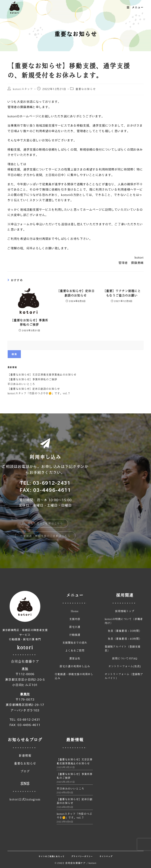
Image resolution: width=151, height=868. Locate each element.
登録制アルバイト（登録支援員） (122, 648)
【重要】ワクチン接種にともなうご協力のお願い (122, 293)
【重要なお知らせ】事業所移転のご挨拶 (29, 322)
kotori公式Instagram (25, 799)
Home (75, 611)
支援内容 (75, 619)
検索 (14, 354)
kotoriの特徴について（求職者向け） (124, 621)
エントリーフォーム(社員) (125, 666)
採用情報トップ (125, 611)
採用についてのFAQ (125, 658)
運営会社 (75, 658)
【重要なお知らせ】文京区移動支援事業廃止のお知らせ (42, 374)
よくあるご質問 (75, 650)
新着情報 (25, 756)
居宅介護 (75, 627)
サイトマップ (106, 856)
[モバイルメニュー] (135, 7)
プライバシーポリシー (82, 856)
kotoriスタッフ (23, 89)
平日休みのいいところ (21, 384)
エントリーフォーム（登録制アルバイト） (124, 676)
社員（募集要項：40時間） (125, 639)
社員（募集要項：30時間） (125, 631)
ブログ (25, 771)
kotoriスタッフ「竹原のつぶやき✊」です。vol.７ (39, 393)
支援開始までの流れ (75, 642)
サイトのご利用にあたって (52, 856)
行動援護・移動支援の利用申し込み (74, 676)
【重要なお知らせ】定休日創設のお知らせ (75, 293)
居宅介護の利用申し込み (75, 666)
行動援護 (75, 635)
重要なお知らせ (86, 89)
